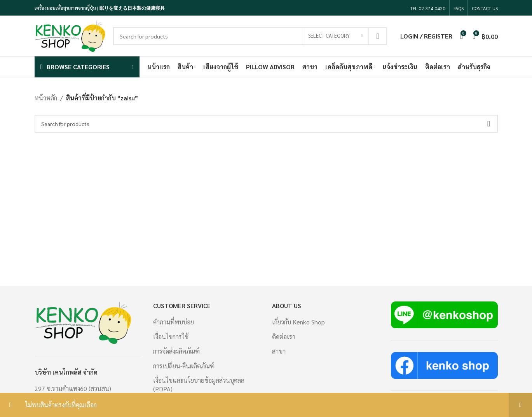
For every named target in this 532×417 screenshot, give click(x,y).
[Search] (250, 36)
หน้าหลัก (46, 98)
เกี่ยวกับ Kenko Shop (298, 322)
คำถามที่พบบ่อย (174, 322)
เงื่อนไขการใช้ (171, 337)
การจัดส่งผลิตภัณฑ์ (176, 351)
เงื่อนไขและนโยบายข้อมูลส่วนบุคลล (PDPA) (199, 385)
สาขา (279, 351)
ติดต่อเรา (284, 337)
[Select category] (335, 36)
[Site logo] (70, 35)
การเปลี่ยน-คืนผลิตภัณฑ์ (184, 366)
